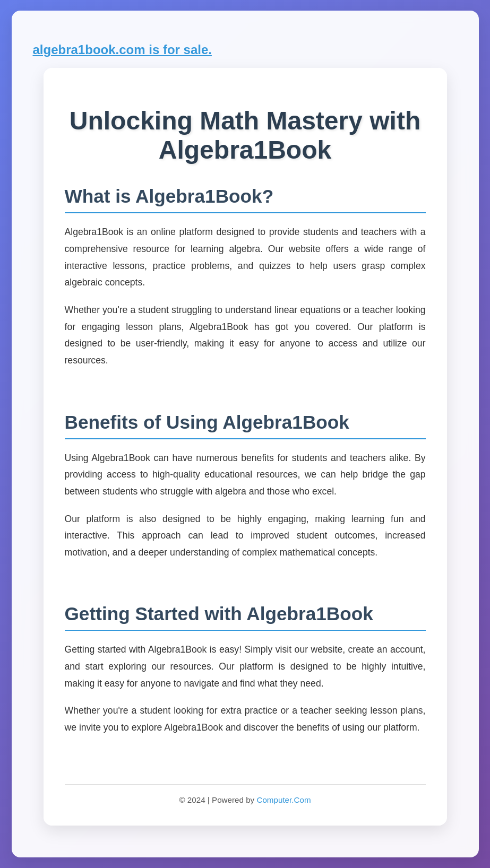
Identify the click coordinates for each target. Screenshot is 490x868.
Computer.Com (283, 800)
